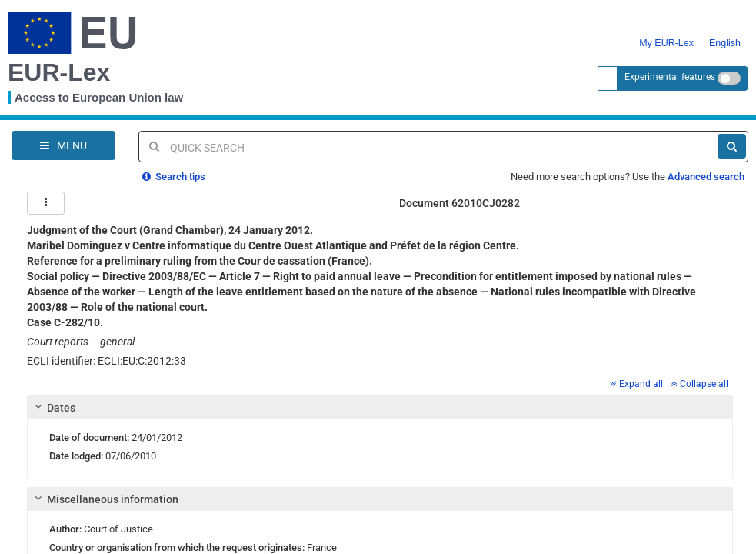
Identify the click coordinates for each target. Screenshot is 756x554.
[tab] (380, 407)
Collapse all (700, 383)
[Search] (732, 146)
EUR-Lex (59, 72)
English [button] (725, 34)
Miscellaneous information (105, 499)
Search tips (174, 176)
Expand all (637, 383)
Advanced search (706, 176)
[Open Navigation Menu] (63, 145)
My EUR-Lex (666, 34)
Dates (53, 407)
